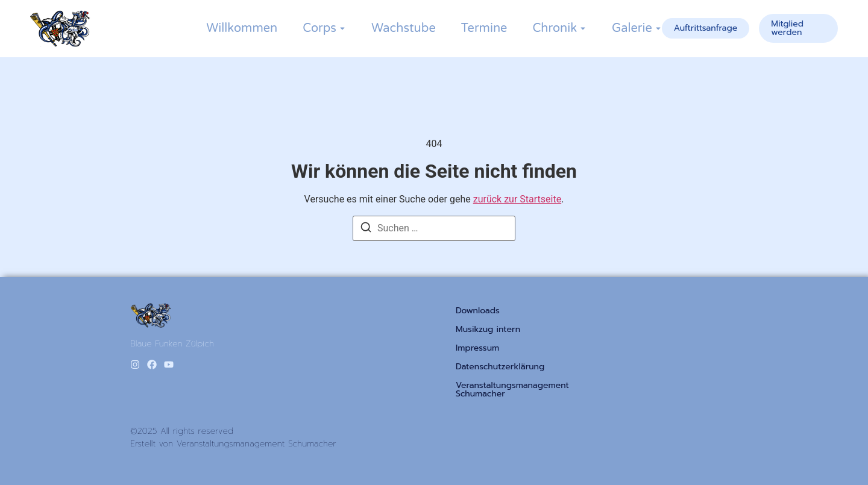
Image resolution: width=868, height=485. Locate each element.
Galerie (632, 28)
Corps (319, 28)
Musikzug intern (488, 330)
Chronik (555, 28)
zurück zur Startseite (517, 199)
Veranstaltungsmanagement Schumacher (512, 390)
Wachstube (404, 28)
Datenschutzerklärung (500, 367)
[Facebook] (152, 365)
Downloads (478, 311)
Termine (484, 28)
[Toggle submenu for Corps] (341, 28)
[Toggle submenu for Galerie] (657, 28)
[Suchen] (366, 229)
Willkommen (242, 28)
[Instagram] (135, 365)
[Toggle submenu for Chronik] (582, 28)
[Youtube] (169, 365)
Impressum (477, 348)
